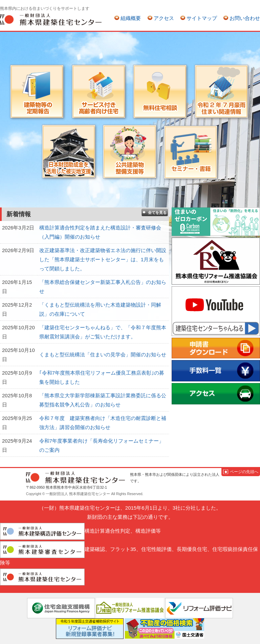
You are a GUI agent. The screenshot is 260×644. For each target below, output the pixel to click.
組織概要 (131, 18)
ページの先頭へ (244, 472)
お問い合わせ (245, 18)
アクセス (164, 18)
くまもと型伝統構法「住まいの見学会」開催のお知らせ (103, 354)
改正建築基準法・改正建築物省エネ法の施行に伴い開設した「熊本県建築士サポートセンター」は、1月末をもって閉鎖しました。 (103, 259)
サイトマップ (202, 18)
